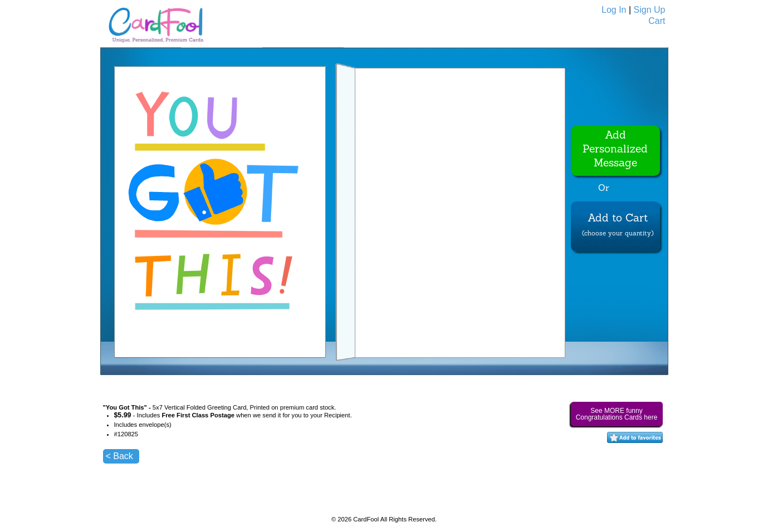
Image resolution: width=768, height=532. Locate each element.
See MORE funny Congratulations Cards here (617, 414)
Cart (657, 21)
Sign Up (650, 10)
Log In (614, 10)
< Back (119, 456)
